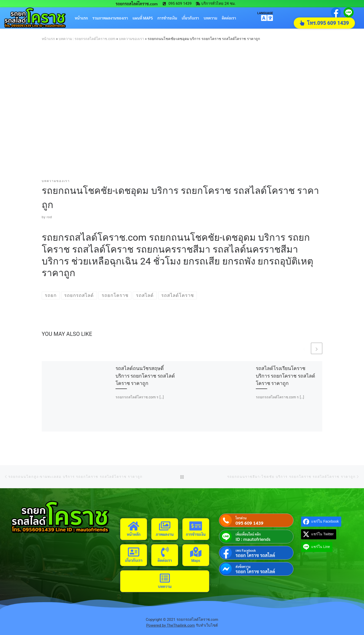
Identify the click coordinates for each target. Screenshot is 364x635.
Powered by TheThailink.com (170, 625)
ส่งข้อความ (243, 567)
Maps (196, 560)
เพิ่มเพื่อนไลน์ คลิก (248, 534)
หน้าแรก (81, 18)
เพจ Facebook (246, 550)
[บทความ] (165, 578)
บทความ (210, 18)
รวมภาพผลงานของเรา (110, 18)
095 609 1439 (249, 523)
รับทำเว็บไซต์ (207, 625)
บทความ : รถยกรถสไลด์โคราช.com (87, 39)
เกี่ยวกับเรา (190, 18)
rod (49, 217)
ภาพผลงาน (165, 534)
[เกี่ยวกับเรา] (134, 552)
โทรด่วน (241, 518)
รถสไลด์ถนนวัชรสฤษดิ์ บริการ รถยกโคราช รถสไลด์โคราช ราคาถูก (145, 376)
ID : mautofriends (253, 539)
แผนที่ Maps (143, 18)
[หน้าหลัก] (134, 526)
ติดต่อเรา (229, 18)
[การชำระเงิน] (196, 526)
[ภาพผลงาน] (165, 526)
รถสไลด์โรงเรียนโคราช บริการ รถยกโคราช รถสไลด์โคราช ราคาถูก (286, 376)
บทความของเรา (131, 39)
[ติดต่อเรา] (165, 552)
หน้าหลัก (134, 534)
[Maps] (196, 552)
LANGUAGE (265, 13)
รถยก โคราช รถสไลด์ (255, 555)
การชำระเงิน (167, 18)
